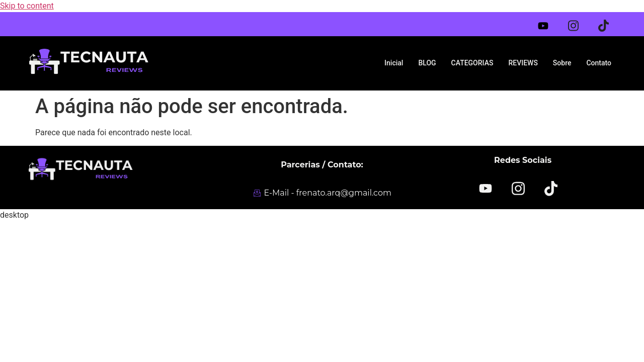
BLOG (427, 63)
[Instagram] (580, 22)
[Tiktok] (610, 22)
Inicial (394, 63)
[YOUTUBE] (486, 189)
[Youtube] (549, 23)
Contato (599, 63)
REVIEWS (523, 63)
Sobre (562, 63)
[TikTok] (551, 188)
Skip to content (27, 6)
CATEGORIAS (472, 63)
